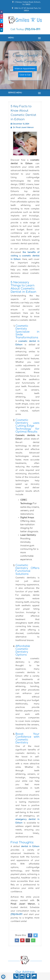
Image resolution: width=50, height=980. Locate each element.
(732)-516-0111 (16, 914)
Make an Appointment (25, 69)
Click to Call (25, 75)
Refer (34, 976)
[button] (1, 77)
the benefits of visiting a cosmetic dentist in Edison (25, 256)
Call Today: (25, 29)
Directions (28, 976)
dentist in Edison (30, 846)
